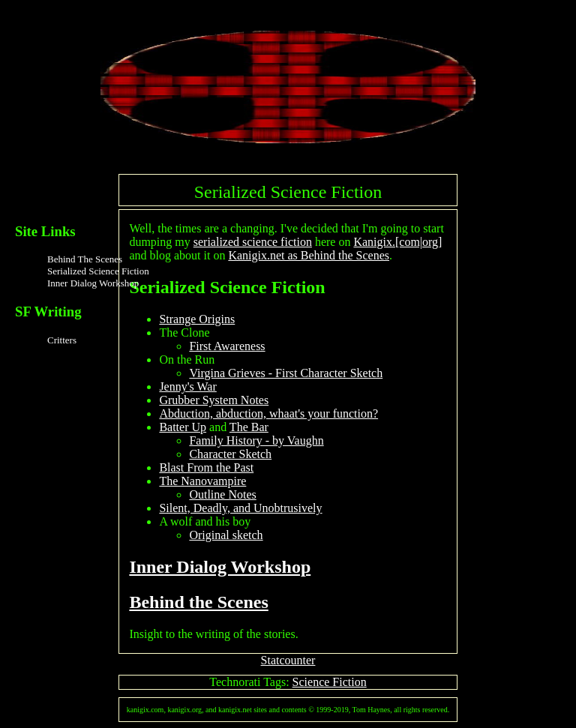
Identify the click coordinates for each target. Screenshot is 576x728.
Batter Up (183, 427)
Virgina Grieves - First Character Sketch (286, 373)
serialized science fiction (253, 242)
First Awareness (227, 346)
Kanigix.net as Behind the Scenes (309, 255)
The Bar (249, 427)
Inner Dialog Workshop (93, 283)
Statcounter (288, 660)
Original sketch (226, 535)
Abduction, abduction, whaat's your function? (268, 413)
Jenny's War (187, 386)
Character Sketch (230, 454)
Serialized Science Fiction (98, 271)
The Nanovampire (202, 481)
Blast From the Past (206, 467)
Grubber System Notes (214, 400)
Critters (62, 340)
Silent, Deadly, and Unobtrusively (240, 508)
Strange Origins (197, 319)
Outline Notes (222, 494)
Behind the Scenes (198, 602)
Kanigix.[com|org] (397, 242)
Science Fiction (330, 682)
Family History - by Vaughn (256, 440)
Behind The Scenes (85, 259)
